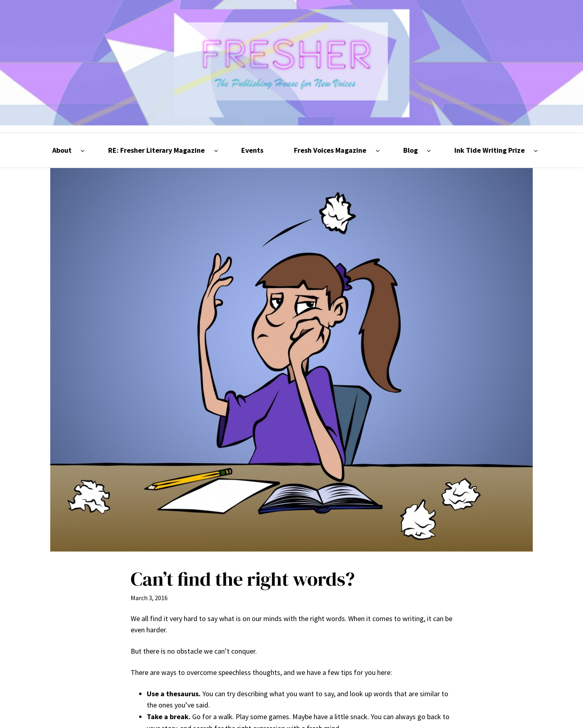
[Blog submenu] (429, 151)
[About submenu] (83, 151)
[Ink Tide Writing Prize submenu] (536, 151)
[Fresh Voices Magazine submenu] (378, 151)
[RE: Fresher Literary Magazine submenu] (216, 151)
